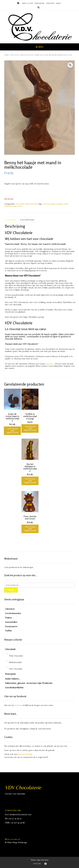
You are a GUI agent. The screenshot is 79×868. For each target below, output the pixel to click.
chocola (46, 204)
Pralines (8, 618)
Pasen (20, 206)
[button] (70, 65)
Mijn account (28, 3)
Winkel (58, 3)
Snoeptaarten (11, 626)
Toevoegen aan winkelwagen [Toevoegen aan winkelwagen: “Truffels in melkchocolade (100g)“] (30, 428)
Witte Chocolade (16, 656)
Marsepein (10, 674)
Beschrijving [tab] (11, 220)
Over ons (37, 864)
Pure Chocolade (16, 669)
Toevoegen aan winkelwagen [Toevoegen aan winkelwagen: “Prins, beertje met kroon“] (30, 529)
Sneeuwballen (11, 622)
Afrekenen (50, 3)
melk (66, 204)
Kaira (47, 860)
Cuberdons (10, 609)
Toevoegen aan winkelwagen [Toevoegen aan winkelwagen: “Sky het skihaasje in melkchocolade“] (30, 481)
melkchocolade (10, 206)
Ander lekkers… (13, 679)
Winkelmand (39, 3)
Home (6, 55)
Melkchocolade (27, 55)
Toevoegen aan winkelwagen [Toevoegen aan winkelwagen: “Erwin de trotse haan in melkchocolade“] (12, 431)
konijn (53, 204)
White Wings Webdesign (17, 842)
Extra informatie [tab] (27, 220)
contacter (49, 364)
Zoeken (11, 590)
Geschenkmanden (13, 613)
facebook (18, 705)
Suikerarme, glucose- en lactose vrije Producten (29, 683)
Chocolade (15, 55)
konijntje (60, 204)
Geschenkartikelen (14, 687)
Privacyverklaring (25, 754)
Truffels (8, 631)
